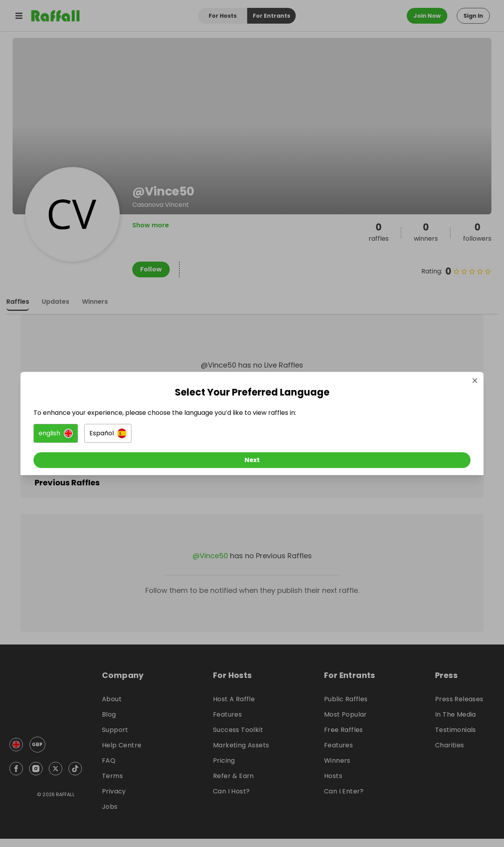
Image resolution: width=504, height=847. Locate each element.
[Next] (252, 462)
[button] (164, 435)
